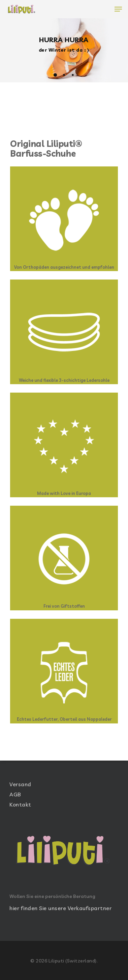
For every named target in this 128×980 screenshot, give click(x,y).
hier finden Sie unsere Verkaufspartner (60, 908)
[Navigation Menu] (118, 9)
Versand (20, 784)
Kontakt (20, 804)
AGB (15, 794)
